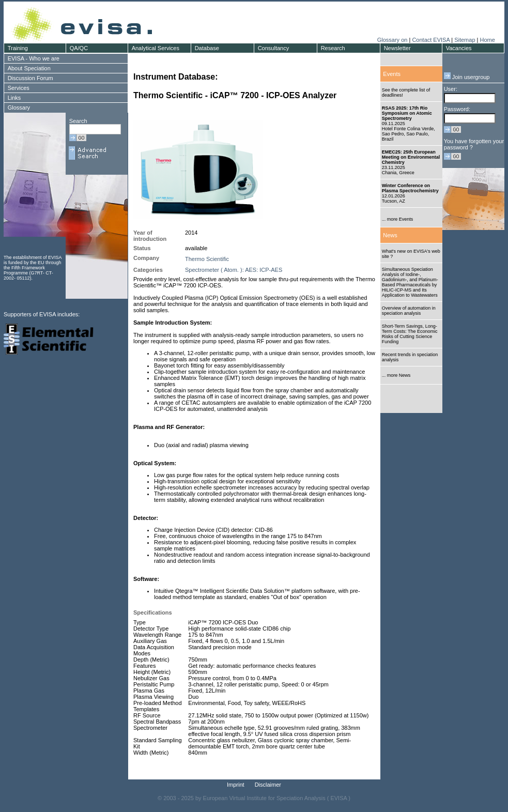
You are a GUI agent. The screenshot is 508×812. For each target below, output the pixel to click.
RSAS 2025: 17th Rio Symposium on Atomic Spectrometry (407, 113)
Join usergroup (467, 77)
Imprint (236, 785)
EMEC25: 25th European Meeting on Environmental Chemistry (411, 157)
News (390, 235)
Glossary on (393, 40)
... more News (396, 375)
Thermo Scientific (207, 259)
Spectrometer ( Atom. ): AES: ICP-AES (234, 270)
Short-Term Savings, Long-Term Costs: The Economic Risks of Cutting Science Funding (410, 334)
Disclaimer (268, 785)
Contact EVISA (431, 40)
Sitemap (465, 40)
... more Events (398, 219)
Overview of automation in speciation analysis (409, 311)
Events (392, 74)
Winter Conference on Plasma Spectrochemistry (410, 188)
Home (487, 40)
